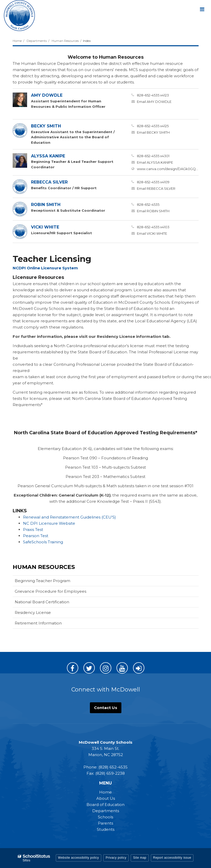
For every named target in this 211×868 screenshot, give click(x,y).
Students (106, 829)
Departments (37, 41)
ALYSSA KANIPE (48, 156)
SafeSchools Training (43, 542)
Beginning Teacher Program (42, 581)
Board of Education (106, 805)
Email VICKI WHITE (152, 233)
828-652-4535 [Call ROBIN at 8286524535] (148, 204)
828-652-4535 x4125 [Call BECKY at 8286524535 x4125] (153, 126)
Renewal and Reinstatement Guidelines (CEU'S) (70, 517)
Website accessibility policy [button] (79, 858)
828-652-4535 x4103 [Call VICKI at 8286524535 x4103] (153, 227)
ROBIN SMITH (46, 205)
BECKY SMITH (46, 126)
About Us (106, 798)
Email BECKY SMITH (153, 132)
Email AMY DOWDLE (154, 102)
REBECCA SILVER (49, 182)
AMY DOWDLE (47, 95)
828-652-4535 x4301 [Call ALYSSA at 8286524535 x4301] (153, 156)
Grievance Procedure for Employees (50, 591)
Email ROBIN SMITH (153, 211)
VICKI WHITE (45, 227)
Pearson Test (36, 536)
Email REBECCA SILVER (156, 188)
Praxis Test (33, 530)
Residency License (33, 612)
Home (17, 41)
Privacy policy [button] (116, 858)
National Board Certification (42, 602)
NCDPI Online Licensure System (45, 268)
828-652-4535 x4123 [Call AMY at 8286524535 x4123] (153, 95)
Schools (106, 817)
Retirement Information (38, 623)
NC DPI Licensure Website (49, 523)
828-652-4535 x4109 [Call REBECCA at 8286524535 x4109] (153, 182)
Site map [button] (140, 858)
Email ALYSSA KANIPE (155, 162)
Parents (106, 823)
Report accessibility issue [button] (172, 858)
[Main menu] (202, 9)
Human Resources (65, 41)
